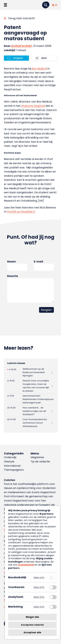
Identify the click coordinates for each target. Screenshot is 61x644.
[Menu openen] (5, 5)
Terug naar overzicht (21, 18)
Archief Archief (21, 46)
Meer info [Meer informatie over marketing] (39, 607)
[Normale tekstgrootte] (53, 5)
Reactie (13, 276)
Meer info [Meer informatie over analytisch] (39, 597)
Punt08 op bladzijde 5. (21, 212)
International (12, 466)
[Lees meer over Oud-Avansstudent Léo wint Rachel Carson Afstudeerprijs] (30, 423)
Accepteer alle (32, 633)
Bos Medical (39, 69)
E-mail (38, 262)
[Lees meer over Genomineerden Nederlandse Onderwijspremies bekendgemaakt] (30, 399)
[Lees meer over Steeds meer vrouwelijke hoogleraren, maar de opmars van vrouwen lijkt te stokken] (30, 386)
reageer (18, 58)
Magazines (37, 457)
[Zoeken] (46, 5)
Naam (11, 262)
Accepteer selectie (32, 625)
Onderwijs (10, 457)
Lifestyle (9, 462)
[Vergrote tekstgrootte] (56, 5)
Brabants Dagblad (33, 106)
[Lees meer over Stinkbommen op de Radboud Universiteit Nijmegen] (30, 372)
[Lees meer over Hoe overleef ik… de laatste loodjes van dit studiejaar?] (30, 411)
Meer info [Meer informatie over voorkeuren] (39, 587)
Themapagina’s (14, 470)
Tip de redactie (40, 462)
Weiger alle (32, 617)
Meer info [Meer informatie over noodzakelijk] (39, 578)
